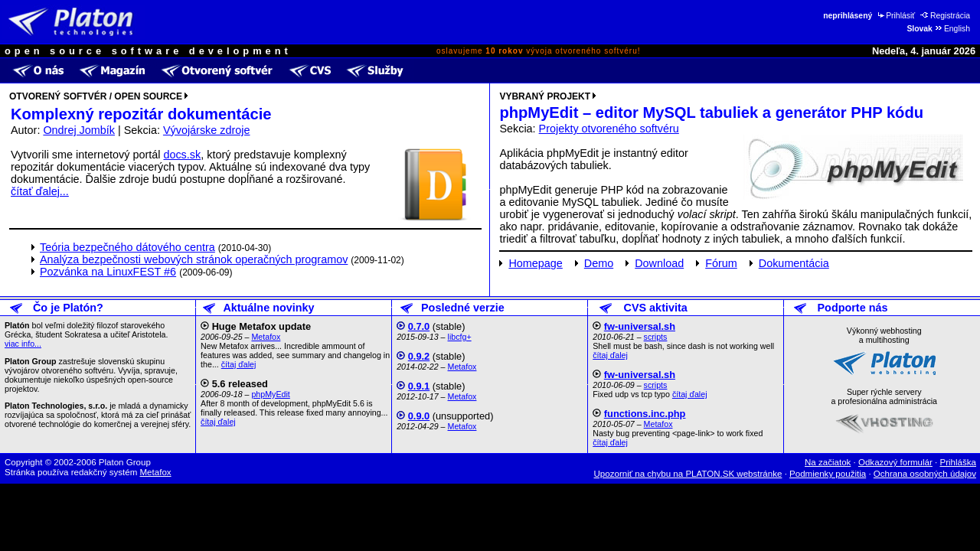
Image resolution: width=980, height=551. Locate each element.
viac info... (23, 344)
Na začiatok (828, 462)
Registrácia (945, 16)
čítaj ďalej (239, 364)
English (952, 29)
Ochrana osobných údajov (925, 474)
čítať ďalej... (40, 191)
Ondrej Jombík (79, 130)
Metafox (266, 337)
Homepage (535, 263)
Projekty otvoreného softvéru (609, 129)
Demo (599, 263)
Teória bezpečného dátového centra (127, 247)
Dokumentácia (794, 263)
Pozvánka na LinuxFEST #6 (108, 272)
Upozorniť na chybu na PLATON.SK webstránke (688, 474)
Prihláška (959, 462)
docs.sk (182, 155)
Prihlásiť (895, 16)
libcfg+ (460, 337)
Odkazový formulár (895, 462)
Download (659, 263)
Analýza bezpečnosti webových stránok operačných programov (194, 259)
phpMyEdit (270, 394)
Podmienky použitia (828, 474)
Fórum (721, 263)
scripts (656, 337)
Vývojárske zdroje (207, 130)
